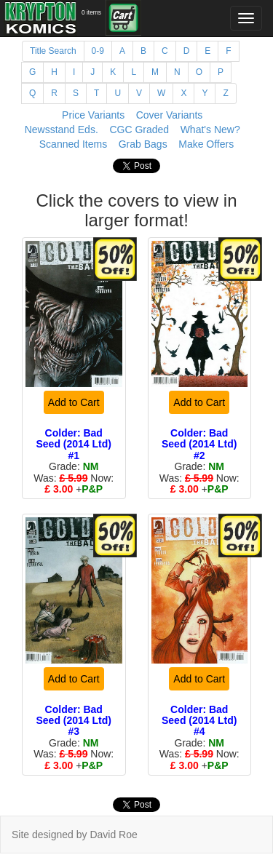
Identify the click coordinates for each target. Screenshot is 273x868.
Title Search (53, 51)
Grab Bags (143, 144)
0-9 (98, 51)
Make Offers (206, 144)
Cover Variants (170, 115)
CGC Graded (139, 130)
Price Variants (93, 115)
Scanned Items (73, 144)
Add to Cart (74, 402)
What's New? (210, 130)
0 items (91, 12)
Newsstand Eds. (62, 130)
